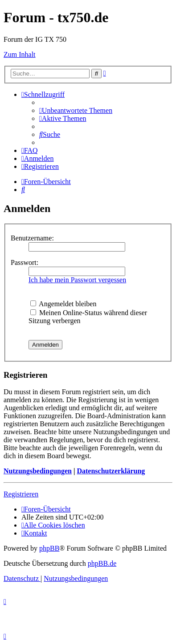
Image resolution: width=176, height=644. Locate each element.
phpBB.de (102, 563)
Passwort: (25, 262)
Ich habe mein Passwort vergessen (77, 280)
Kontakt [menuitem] (34, 533)
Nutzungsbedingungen (38, 471)
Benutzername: (32, 238)
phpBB (49, 548)
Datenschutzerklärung (111, 471)
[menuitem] (76, 110)
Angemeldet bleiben (63, 304)
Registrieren (21, 494)
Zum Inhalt (20, 54)
